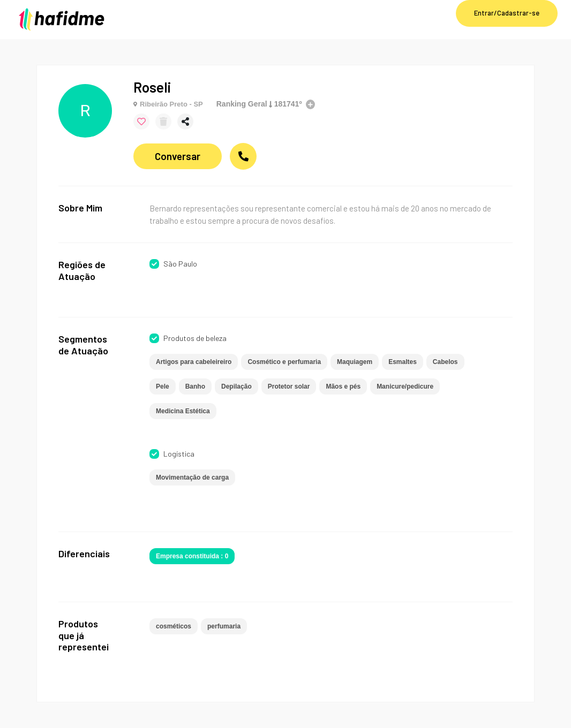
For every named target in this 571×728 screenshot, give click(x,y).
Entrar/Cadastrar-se (507, 13)
